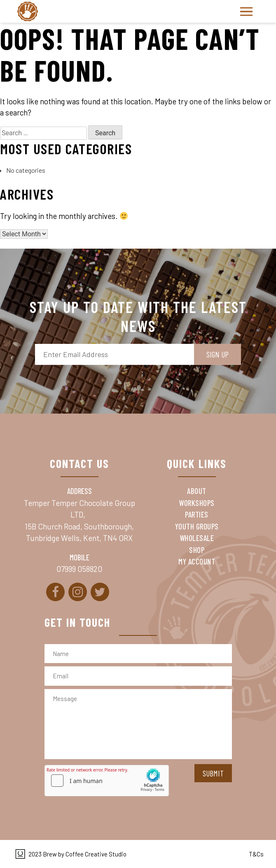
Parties (197, 514)
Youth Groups (197, 526)
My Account (197, 561)
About (197, 491)
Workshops (197, 503)
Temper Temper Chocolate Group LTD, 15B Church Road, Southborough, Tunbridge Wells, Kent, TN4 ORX (80, 521)
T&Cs (256, 854)
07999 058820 (79, 569)
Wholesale (197, 538)
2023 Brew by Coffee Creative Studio (77, 854)
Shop (197, 550)
